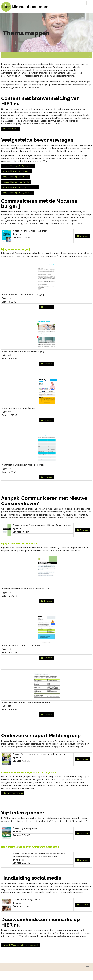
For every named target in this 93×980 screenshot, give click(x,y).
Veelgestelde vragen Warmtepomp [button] (16, 171)
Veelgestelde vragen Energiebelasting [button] (17, 193)
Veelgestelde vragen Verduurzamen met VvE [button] (20, 187)
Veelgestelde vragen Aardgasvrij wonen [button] (18, 166)
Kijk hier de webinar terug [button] (13, 793)
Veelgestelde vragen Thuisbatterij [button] (16, 177)
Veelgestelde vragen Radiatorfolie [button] (16, 182)
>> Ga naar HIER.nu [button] (10, 129)
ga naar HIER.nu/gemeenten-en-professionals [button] (21, 945)
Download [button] (83, 236)
